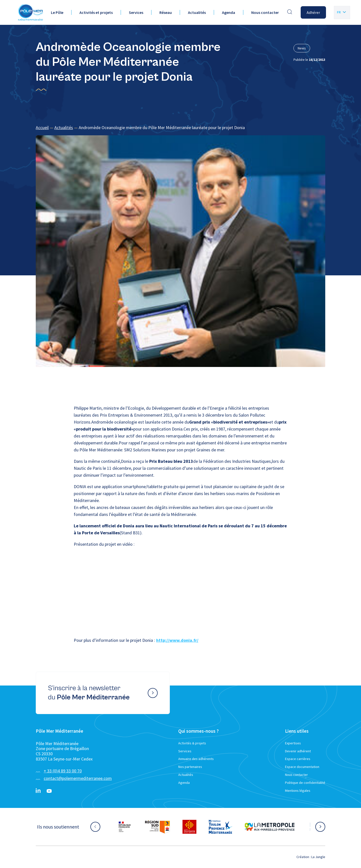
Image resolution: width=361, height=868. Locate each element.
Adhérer (313, 12)
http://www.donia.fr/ (177, 640)
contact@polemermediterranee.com (78, 778)
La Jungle (318, 857)
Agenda (229, 12)
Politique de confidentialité (305, 783)
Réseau (166, 12)
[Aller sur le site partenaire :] (125, 827)
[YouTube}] (49, 791)
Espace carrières (298, 759)
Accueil (42, 127)
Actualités (197, 12)
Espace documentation (302, 767)
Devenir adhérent (298, 751)
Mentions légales (298, 791)
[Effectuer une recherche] (290, 12)
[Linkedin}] (38, 791)
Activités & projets (192, 743)
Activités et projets (96, 12)
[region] (180, 128)
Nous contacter (265, 12)
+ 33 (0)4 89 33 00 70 (63, 771)
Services (136, 12)
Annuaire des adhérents (196, 759)
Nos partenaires (190, 767)
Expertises (293, 743)
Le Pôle (57, 12)
